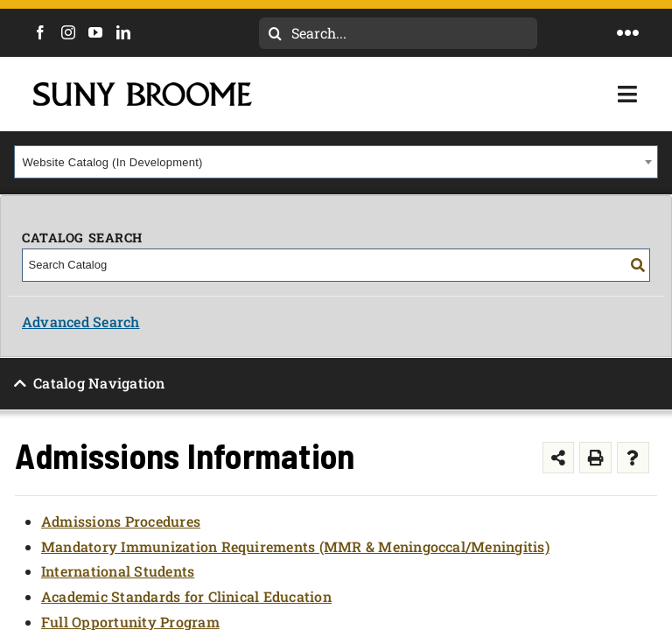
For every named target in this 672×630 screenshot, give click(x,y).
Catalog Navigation (99, 383)
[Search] (275, 33)
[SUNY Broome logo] (143, 89)
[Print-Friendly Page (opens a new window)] (595, 458)
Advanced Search (81, 322)
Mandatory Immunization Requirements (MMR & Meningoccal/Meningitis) (295, 546)
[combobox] (336, 162)
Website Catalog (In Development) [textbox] (113, 162)
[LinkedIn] (123, 32)
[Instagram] (68, 32)
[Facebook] (40, 32)
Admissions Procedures (121, 521)
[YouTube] (95, 32)
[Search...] (398, 33)
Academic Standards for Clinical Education (186, 596)
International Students (118, 571)
